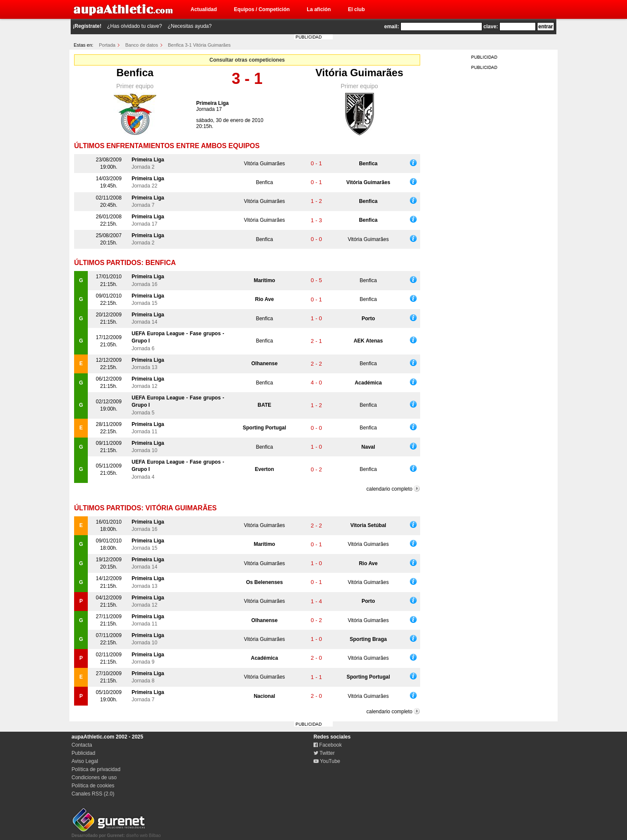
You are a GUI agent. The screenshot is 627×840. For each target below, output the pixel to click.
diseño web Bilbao (116, 833)
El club (356, 9)
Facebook (328, 745)
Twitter (324, 753)
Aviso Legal (85, 761)
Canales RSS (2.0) (93, 794)
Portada (107, 45)
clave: (491, 27)
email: (392, 27)
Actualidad (204, 9)
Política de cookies (93, 786)
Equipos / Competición (262, 9)
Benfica (135, 73)
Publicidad (83, 753)
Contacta (82, 745)
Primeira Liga (212, 103)
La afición (319, 9)
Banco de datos (142, 45)
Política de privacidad (96, 769)
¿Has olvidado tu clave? (134, 26)
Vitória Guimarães (360, 73)
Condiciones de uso (94, 777)
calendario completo (390, 489)
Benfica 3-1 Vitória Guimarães (199, 45)
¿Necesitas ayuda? (190, 26)
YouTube (327, 761)
